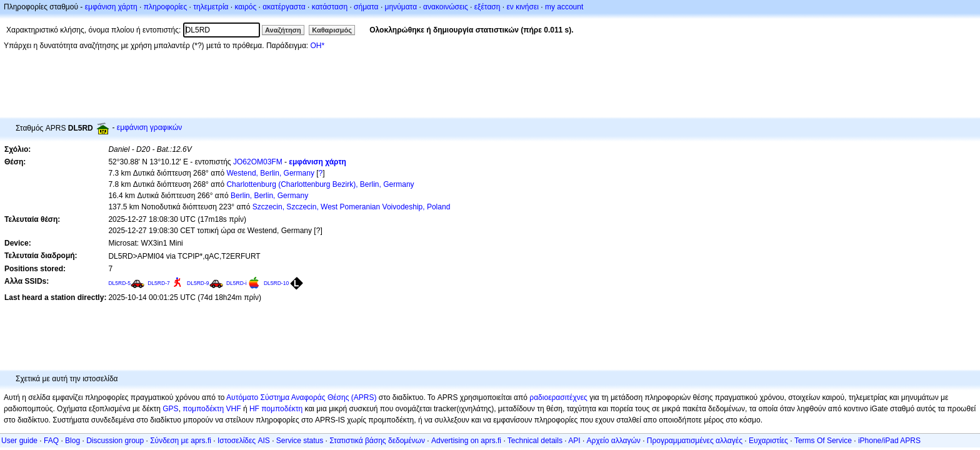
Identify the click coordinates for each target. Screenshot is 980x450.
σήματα (366, 7)
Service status (300, 441)
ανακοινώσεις (446, 7)
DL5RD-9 (198, 283)
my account (564, 7)
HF (254, 409)
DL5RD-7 (159, 283)
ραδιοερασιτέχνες (558, 397)
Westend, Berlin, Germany (270, 173)
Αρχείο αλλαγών (614, 441)
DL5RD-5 (119, 283)
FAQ (51, 441)
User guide (19, 441)
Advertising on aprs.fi (466, 441)
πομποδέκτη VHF (212, 409)
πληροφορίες (166, 7)
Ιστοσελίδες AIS (244, 441)
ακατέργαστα (284, 7)
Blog (72, 441)
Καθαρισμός (332, 30)
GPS (170, 409)
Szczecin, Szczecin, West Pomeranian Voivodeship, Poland (352, 207)
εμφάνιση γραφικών (150, 127)
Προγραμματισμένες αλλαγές (695, 441)
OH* (317, 46)
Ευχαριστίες (768, 441)
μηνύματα (401, 7)
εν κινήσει (522, 7)
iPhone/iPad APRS (889, 441)
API (574, 441)
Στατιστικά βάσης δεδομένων (377, 441)
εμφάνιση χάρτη (111, 7)
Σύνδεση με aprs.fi (181, 441)
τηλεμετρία (211, 7)
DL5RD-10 (276, 283)
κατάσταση (330, 7)
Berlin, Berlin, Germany (269, 196)
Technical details (535, 441)
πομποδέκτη (282, 409)
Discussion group (115, 441)
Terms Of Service (823, 441)
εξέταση (487, 7)
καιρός (246, 7)
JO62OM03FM (258, 162)
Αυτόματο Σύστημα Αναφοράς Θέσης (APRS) (301, 397)
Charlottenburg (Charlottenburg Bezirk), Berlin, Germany (320, 184)
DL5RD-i (237, 283)
